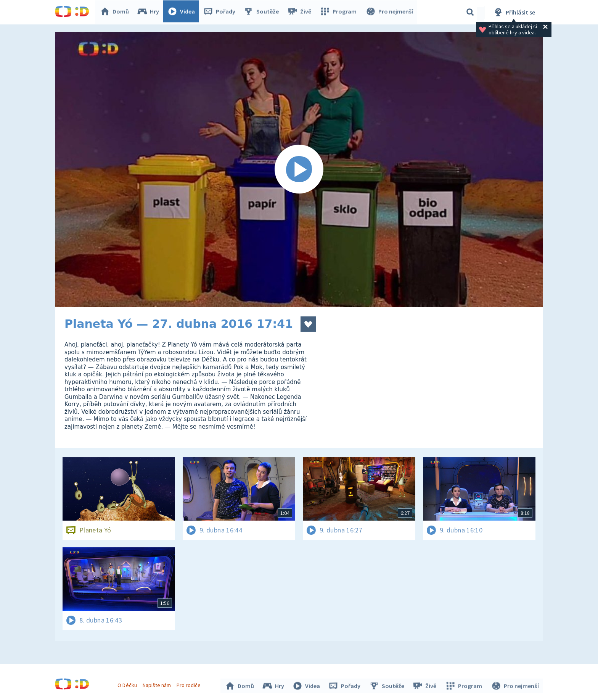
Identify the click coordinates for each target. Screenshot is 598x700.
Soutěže (263, 12)
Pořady (221, 12)
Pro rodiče (190, 684)
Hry (150, 12)
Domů (116, 12)
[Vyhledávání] (470, 12)
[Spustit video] (299, 169)
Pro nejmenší (390, 12)
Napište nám (158, 684)
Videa (183, 12)
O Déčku (128, 684)
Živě (301, 12)
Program (339, 12)
